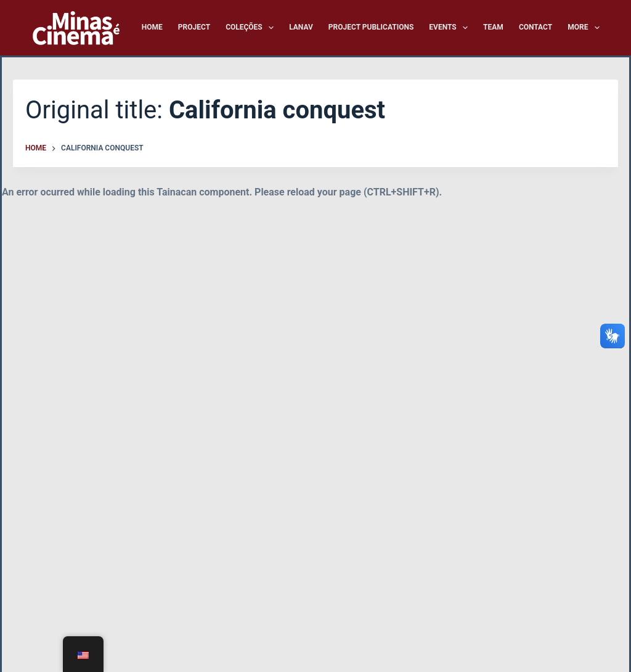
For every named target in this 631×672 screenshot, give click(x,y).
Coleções (252, 28)
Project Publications (371, 27)
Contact (535, 27)
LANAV (301, 27)
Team (493, 27)
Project (194, 27)
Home (152, 27)
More (584, 28)
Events (451, 28)
